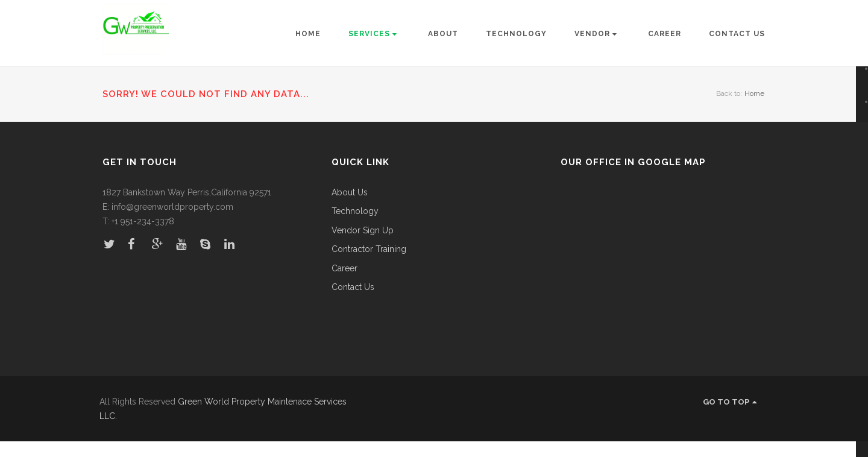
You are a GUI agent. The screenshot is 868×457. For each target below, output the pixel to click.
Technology (516, 34)
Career (665, 34)
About (443, 34)
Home (308, 34)
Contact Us (737, 34)
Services (373, 34)
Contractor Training (369, 249)
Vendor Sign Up (363, 231)
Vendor (596, 34)
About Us (350, 193)
